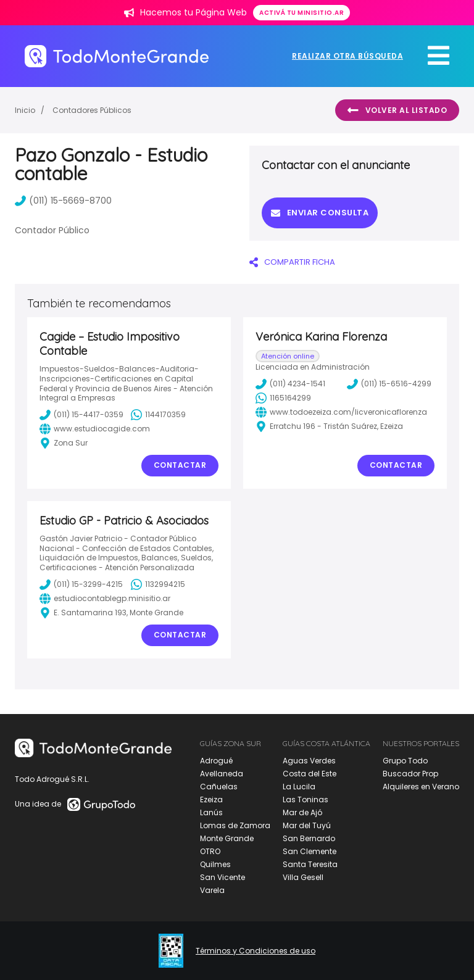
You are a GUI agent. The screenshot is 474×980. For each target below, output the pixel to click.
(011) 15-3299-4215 (81, 584)
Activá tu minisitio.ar (301, 13)
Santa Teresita (310, 864)
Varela (212, 890)
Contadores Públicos (92, 110)
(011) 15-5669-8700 (63, 201)
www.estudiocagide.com (95, 429)
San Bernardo (309, 838)
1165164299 (283, 398)
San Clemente (310, 851)
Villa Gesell (303, 877)
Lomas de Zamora (235, 825)
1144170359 (158, 415)
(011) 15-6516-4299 (389, 384)
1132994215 (158, 584)
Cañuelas (219, 787)
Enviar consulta (320, 213)
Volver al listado (397, 110)
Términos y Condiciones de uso (256, 951)
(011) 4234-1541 (290, 384)
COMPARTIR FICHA (292, 262)
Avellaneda (222, 774)
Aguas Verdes (309, 761)
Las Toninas (306, 799)
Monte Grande (227, 838)
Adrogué (216, 761)
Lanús (211, 812)
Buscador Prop (410, 774)
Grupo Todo (405, 761)
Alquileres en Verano (421, 787)
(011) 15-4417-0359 (81, 415)
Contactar (180, 465)
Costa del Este (310, 774)
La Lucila (299, 787)
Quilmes (215, 864)
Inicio (25, 110)
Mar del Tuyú (307, 825)
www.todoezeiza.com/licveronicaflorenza (341, 412)
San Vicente (222, 877)
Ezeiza (211, 799)
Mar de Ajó (302, 812)
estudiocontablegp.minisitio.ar (105, 599)
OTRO (210, 851)
